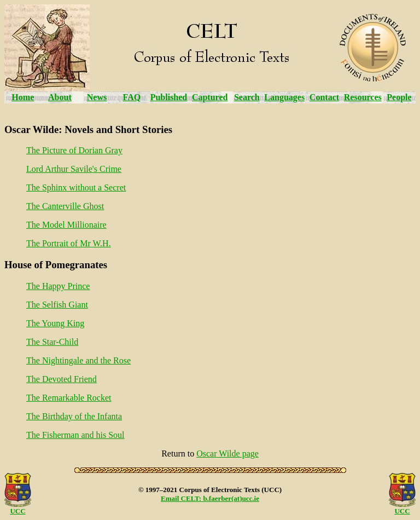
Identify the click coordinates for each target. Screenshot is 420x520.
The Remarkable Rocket (69, 398)
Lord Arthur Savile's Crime (74, 169)
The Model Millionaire (66, 225)
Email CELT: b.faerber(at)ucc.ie (210, 498)
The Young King (55, 323)
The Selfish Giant (57, 305)
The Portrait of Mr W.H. (69, 243)
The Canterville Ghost (65, 206)
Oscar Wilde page (227, 453)
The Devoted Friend (62, 379)
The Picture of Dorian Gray (74, 150)
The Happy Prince (58, 286)
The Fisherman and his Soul (75, 435)
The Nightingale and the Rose (78, 360)
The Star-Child (52, 342)
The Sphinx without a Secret (76, 187)
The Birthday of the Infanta (74, 416)
